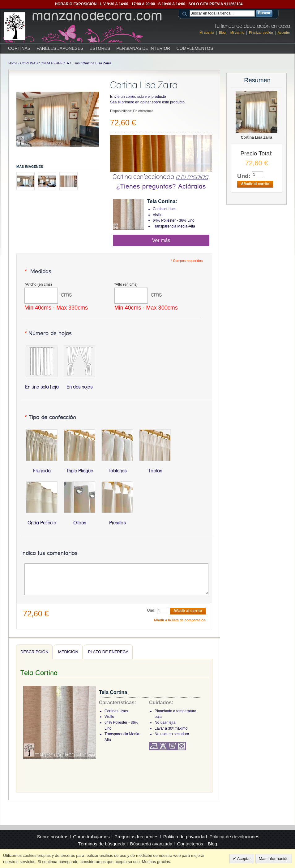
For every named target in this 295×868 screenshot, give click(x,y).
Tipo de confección (50, 418)
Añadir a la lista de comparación (180, 620)
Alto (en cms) (126, 284)
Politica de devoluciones (235, 837)
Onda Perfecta (42, 523)
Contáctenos (190, 844)
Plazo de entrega (108, 652)
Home (13, 63)
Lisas (76, 63)
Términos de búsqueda (102, 844)
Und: (151, 610)
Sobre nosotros (53, 837)
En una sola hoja (42, 387)
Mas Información (274, 859)
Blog (222, 33)
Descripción (34, 652)
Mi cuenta (207, 33)
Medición (68, 652)
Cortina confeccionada (160, 177)
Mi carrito (237, 33)
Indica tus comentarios (49, 553)
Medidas (38, 272)
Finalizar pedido (261, 33)
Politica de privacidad (185, 837)
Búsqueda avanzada (151, 844)
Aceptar (244, 859)
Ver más (161, 240)
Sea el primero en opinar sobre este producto (147, 102)
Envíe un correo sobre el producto (138, 97)
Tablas (155, 471)
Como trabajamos (91, 837)
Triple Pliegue (80, 471)
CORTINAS (29, 63)
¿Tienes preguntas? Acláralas (161, 187)
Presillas (117, 523)
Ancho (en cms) (38, 284)
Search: (186, 13)
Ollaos (80, 523)
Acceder (284, 33)
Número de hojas (48, 334)
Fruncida (42, 471)
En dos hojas (79, 387)
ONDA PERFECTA (55, 63)
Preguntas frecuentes (137, 837)
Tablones (117, 471)
